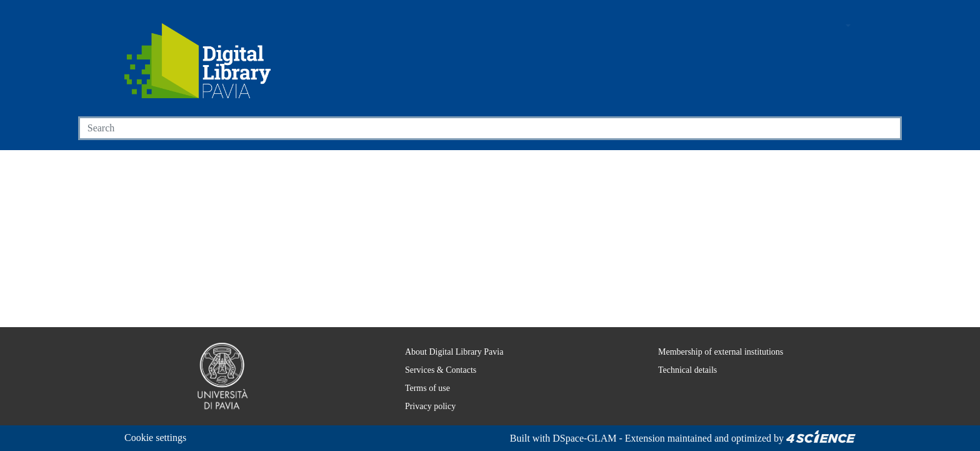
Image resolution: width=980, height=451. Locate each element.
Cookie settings (159, 438)
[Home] (197, 61)
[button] (813, 27)
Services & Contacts (434, 370)
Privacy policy (422, 406)
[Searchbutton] (887, 128)
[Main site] (789, 27)
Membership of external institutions (717, 352)
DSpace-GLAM (571, 438)
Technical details (679, 370)
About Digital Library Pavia (447, 352)
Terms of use (421, 388)
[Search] (476, 128)
